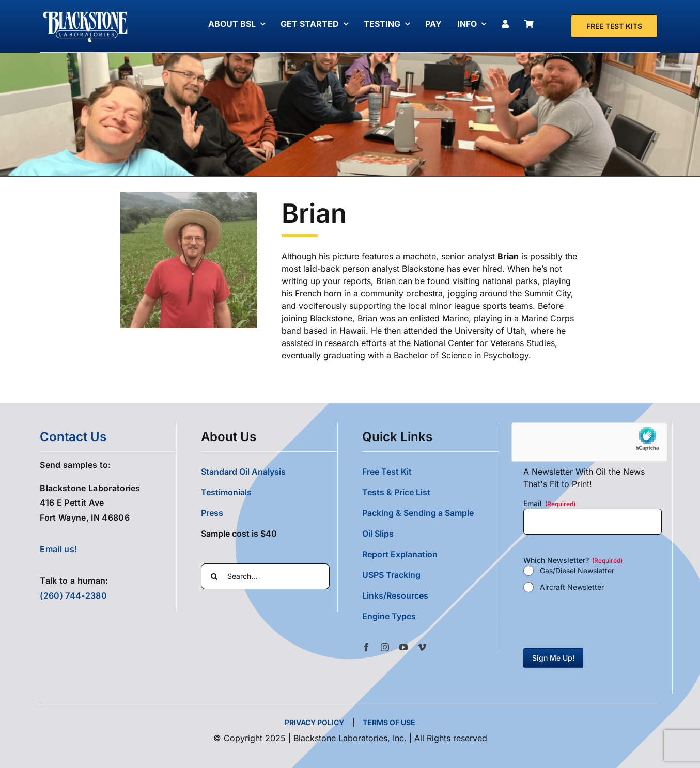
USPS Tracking (391, 575)
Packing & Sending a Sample (418, 513)
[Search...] (265, 576)
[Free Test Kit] (614, 26)
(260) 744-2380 (73, 595)
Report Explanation (400, 554)
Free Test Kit (387, 472)
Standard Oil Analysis (243, 472)
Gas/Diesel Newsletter (577, 570)
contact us (73, 437)
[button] (430, 616)
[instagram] (385, 647)
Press (212, 513)
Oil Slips (378, 534)
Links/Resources (395, 595)
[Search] (214, 576)
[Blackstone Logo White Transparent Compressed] (85, 12)
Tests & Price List (396, 492)
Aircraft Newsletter (572, 587)
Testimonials (226, 492)
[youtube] (403, 647)
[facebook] (366, 647)
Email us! (58, 549)
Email (549, 504)
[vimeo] (422, 647)
